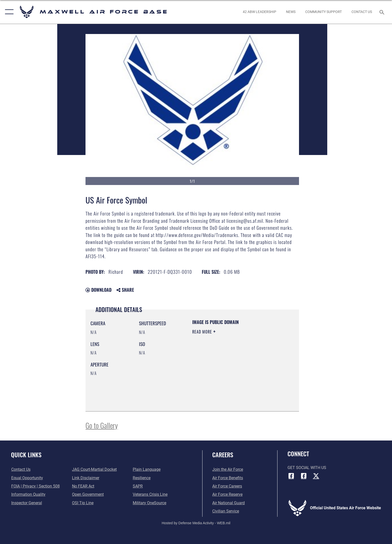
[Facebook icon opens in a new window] (291, 476)
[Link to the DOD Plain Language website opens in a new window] (147, 469)
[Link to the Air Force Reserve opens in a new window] (227, 494)
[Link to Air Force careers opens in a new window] (227, 486)
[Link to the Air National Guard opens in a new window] (228, 503)
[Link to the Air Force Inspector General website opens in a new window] (26, 503)
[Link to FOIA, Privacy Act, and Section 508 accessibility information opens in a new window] (35, 486)
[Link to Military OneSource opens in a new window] (149, 503)
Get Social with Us (307, 468)
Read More (203, 332)
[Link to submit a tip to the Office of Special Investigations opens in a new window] (83, 503)
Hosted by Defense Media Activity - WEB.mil (196, 523)
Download (98, 290)
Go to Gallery (102, 425)
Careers (223, 455)
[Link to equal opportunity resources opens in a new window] (27, 478)
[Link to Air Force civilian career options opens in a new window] (226, 511)
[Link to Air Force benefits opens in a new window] (228, 478)
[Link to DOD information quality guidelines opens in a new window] (28, 494)
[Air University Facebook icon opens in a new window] (303, 476)
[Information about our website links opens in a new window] (86, 478)
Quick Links (26, 455)
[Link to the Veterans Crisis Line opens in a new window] (150, 494)
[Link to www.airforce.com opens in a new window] (228, 469)
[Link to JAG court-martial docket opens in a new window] (94, 469)
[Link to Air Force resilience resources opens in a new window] (142, 478)
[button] (8, 12)
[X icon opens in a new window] (316, 476)
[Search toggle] (383, 12)
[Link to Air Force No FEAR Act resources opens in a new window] (83, 486)
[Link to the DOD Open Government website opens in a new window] (88, 494)
